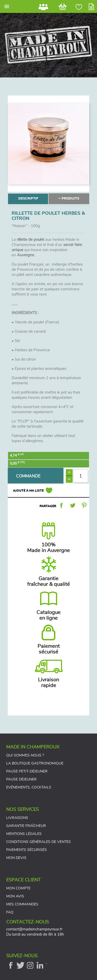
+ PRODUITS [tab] (69, 199)
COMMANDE (28, 476)
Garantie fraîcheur (26, 826)
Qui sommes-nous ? (25, 755)
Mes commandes (22, 904)
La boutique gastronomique (35, 763)
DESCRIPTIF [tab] (28, 199)
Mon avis (15, 896)
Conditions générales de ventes (39, 842)
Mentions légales (24, 834)
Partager (61, 505)
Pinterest (84, 505)
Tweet (73, 505)
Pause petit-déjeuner (27, 771)
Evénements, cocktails (29, 787)
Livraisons (17, 818)
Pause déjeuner (21, 779)
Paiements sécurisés (27, 850)
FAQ (10, 912)
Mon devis (16, 858)
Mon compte (18, 888)
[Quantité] (81, 476)
